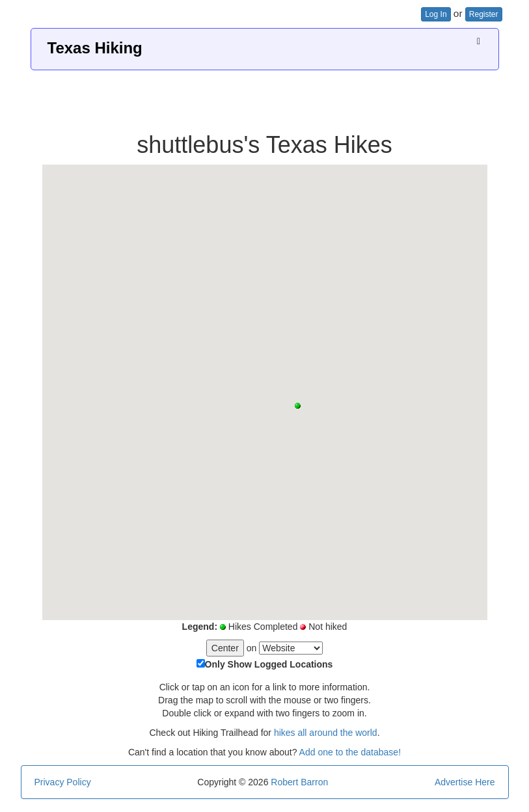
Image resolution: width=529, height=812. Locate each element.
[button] (298, 406)
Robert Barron (299, 782)
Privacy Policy (63, 782)
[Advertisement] (265, 96)
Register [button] (484, 14)
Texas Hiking (95, 48)
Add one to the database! (350, 752)
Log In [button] (436, 14)
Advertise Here (465, 782)
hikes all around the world (326, 733)
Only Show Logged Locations (269, 664)
